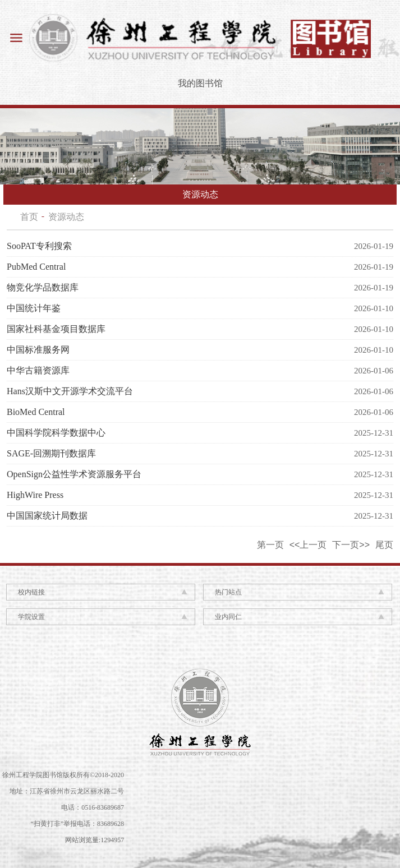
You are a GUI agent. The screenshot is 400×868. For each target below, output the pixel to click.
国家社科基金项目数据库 (56, 329)
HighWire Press (35, 495)
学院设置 (31, 617)
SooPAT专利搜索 (39, 246)
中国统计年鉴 (34, 308)
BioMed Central (36, 412)
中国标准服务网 (38, 350)
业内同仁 (228, 617)
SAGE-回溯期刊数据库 (51, 453)
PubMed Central (36, 267)
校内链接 (31, 592)
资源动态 (66, 217)
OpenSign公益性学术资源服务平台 (74, 474)
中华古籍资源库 (38, 370)
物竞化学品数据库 (43, 287)
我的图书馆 (200, 83)
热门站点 (228, 592)
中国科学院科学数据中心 (56, 433)
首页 (29, 217)
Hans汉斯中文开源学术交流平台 (70, 391)
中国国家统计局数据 (47, 516)
